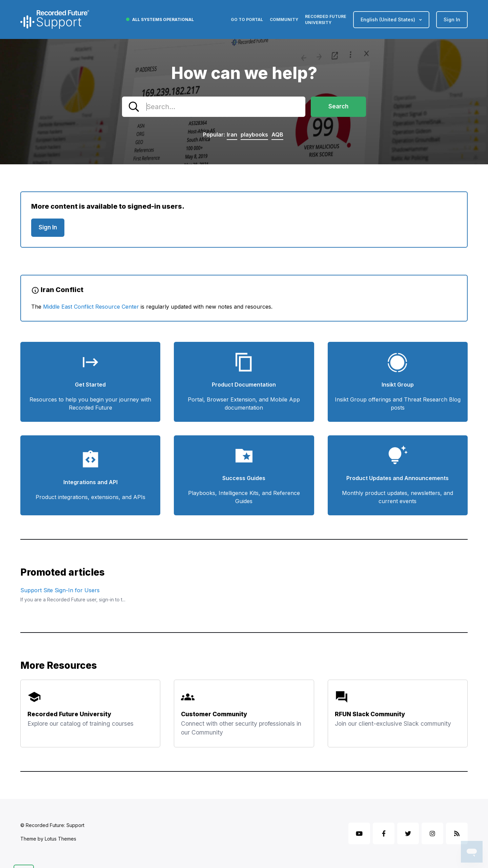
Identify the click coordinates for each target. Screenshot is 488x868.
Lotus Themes (60, 839)
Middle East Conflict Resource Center (91, 307)
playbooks (254, 135)
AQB (277, 135)
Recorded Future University (326, 19)
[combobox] (214, 107)
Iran (232, 135)
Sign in (48, 227)
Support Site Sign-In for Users (60, 590)
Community (284, 19)
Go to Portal (247, 19)
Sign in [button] (452, 19)
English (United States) (389, 19)
